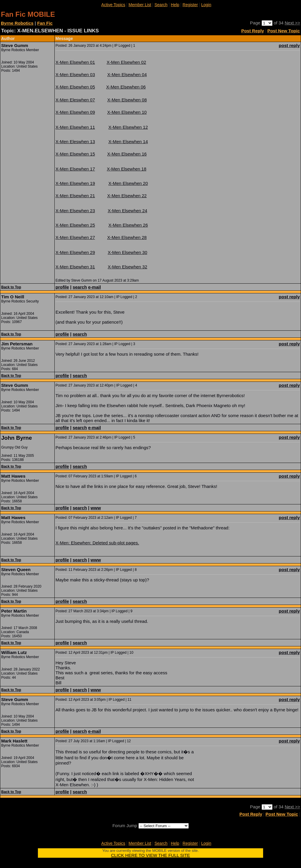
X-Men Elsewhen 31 (75, 267)
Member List (140, 5)
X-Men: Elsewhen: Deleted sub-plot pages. (97, 543)
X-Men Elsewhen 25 (75, 225)
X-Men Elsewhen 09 (75, 112)
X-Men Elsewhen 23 (75, 211)
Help (175, 5)
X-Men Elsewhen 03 (75, 75)
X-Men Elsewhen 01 (75, 62)
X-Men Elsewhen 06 (126, 87)
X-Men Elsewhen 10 (127, 112)
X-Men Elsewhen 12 (128, 127)
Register (190, 5)
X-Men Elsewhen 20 (128, 183)
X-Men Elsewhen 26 (128, 225)
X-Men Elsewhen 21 (75, 196)
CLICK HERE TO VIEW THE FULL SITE (151, 855)
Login (206, 5)
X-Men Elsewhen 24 (128, 211)
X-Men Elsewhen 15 (75, 154)
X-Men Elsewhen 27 (75, 237)
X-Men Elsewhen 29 (75, 252)
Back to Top (11, 287)
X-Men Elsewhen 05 (75, 87)
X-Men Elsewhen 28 (127, 237)
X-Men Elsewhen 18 (127, 169)
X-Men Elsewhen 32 (128, 267)
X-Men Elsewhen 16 (127, 154)
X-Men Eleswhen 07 (75, 100)
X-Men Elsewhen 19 (75, 183)
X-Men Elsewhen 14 (128, 142)
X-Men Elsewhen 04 (127, 75)
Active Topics (113, 5)
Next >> (292, 23)
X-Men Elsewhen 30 (128, 252)
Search (161, 5)
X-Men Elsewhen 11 (75, 127)
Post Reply (253, 31)
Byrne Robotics (17, 23)
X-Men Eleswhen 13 (75, 142)
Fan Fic (45, 23)
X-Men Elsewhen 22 (127, 196)
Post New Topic (284, 31)
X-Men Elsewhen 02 (126, 62)
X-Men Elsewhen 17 (75, 169)
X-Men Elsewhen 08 (127, 100)
